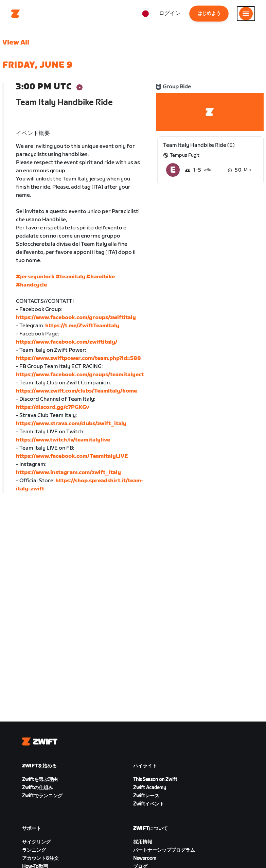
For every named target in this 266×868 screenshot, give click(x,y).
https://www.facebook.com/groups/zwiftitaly (76, 318)
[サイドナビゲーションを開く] (246, 14)
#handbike (101, 277)
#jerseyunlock (35, 277)
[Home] (16, 14)
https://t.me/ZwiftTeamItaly (82, 326)
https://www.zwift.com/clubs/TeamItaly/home (76, 391)
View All (16, 42)
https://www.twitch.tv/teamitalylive (63, 440)
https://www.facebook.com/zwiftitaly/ (67, 342)
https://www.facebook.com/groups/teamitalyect (80, 375)
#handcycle (31, 285)
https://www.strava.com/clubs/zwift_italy (71, 424)
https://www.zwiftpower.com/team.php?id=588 (78, 358)
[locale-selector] (145, 14)
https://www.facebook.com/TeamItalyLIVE (72, 456)
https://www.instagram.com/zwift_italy (68, 473)
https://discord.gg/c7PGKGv (52, 407)
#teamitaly (70, 277)
